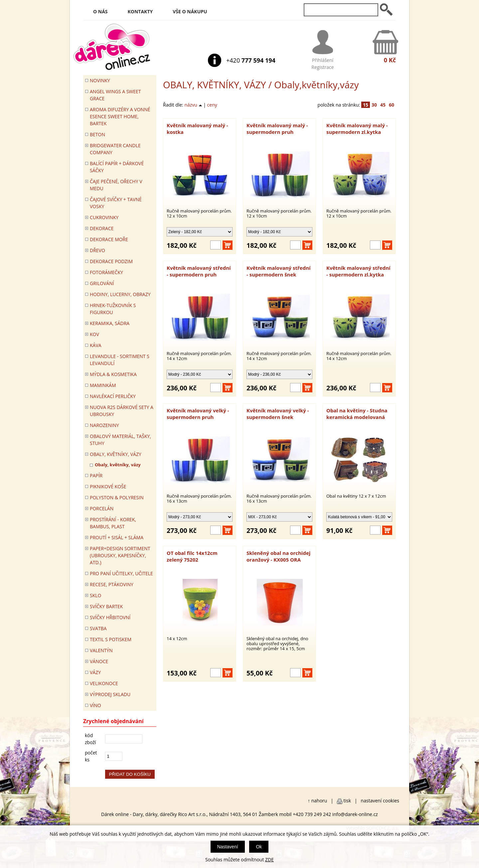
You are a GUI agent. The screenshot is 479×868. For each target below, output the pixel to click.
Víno (95, 705)
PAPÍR (96, 475)
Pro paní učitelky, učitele (121, 573)
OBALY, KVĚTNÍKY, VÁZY (214, 85)
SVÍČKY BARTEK (106, 606)
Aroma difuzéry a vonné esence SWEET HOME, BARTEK (120, 116)
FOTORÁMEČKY (106, 272)
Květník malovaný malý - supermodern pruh (277, 129)
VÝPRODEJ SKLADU (110, 694)
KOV (94, 334)
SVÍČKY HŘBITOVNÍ (110, 617)
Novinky (100, 80)
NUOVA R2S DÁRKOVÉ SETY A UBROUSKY (122, 411)
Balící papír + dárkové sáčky (117, 167)
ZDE (269, 860)
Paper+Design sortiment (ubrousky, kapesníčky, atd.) (120, 555)
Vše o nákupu (190, 11)
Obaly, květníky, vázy (118, 465)
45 (383, 105)
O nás (100, 11)
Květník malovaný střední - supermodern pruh (199, 271)
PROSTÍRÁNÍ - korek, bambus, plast (113, 523)
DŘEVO (97, 250)
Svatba (98, 628)
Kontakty (140, 11)
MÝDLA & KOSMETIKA (113, 374)
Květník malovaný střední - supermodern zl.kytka (358, 271)
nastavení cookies (380, 801)
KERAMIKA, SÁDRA (110, 323)
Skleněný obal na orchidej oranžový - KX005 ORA (278, 556)
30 (374, 105)
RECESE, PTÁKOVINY (112, 584)
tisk (347, 801)
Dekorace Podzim (111, 261)
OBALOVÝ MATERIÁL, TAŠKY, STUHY (120, 440)
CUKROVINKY (104, 217)
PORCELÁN (102, 508)
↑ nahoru (317, 801)
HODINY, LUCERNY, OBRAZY (120, 294)
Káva (96, 345)
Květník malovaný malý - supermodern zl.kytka (357, 129)
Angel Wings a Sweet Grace (115, 95)
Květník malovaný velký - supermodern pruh (198, 414)
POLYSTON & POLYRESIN (117, 497)
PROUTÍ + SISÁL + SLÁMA (117, 537)
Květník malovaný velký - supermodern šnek (278, 414)
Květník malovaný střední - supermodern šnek (279, 271)
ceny (212, 105)
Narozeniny (104, 425)
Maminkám (103, 385)
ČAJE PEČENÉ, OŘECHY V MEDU (116, 185)
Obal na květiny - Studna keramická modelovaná (357, 414)
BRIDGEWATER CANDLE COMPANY (115, 149)
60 (392, 105)
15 (366, 105)
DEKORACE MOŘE (109, 239)
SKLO (95, 595)
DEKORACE (102, 228)
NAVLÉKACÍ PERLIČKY (113, 396)
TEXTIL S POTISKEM (111, 639)
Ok (259, 847)
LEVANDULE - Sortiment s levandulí (120, 360)
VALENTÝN (101, 650)
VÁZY (95, 672)
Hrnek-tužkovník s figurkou (113, 309)
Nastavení (228, 847)
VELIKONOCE (104, 683)
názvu (193, 105)
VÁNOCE (99, 661)
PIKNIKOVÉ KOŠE (108, 486)
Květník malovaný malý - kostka (197, 129)
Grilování (102, 283)
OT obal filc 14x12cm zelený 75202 (192, 556)
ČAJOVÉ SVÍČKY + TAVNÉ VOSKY (116, 203)
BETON (97, 134)
